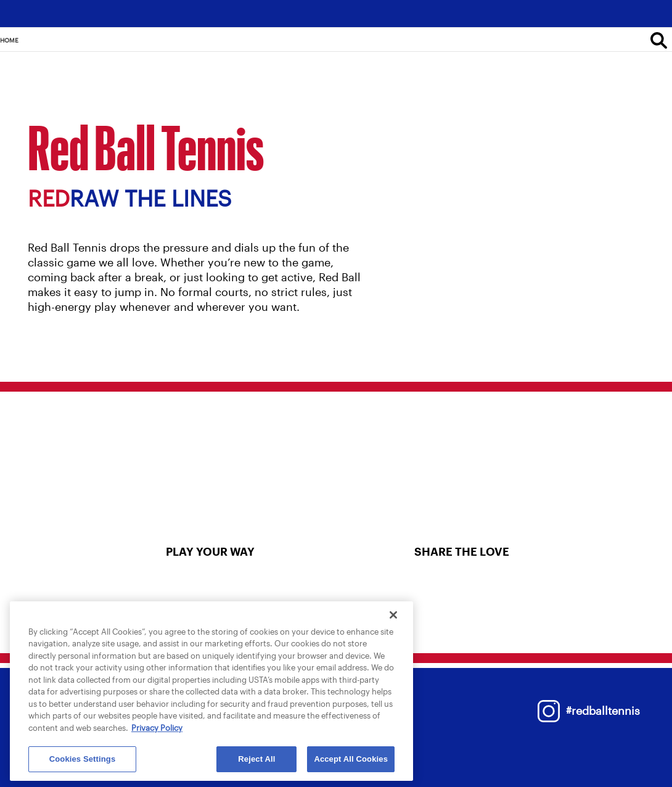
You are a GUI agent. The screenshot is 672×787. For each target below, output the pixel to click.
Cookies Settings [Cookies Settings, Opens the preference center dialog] (83, 759)
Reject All (256, 759)
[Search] (659, 40)
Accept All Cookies (351, 759)
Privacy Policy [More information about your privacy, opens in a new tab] (157, 728)
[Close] (393, 615)
